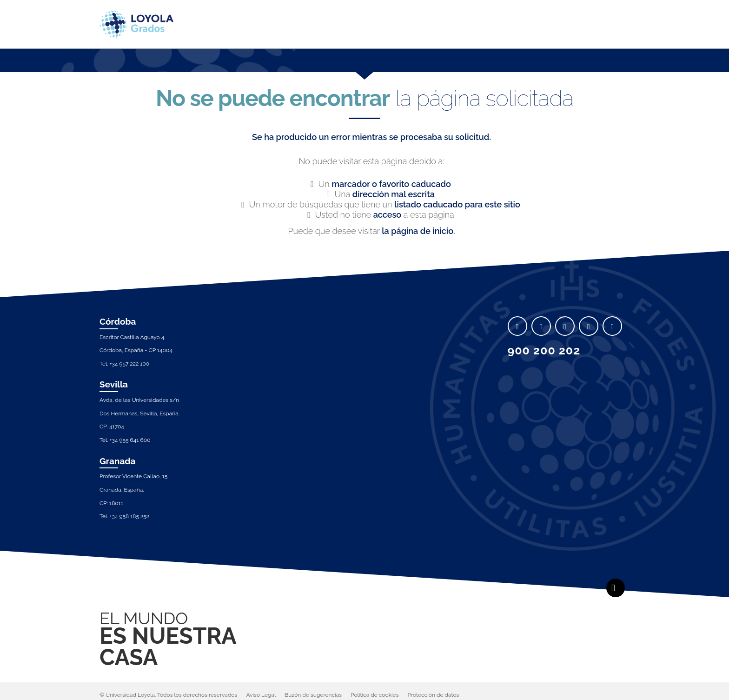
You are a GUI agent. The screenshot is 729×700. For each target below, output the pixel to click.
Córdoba (118, 321)
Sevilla (114, 384)
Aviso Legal (261, 695)
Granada (118, 461)
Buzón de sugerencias (313, 695)
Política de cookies (374, 695)
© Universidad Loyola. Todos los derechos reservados (168, 695)
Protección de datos (434, 695)
